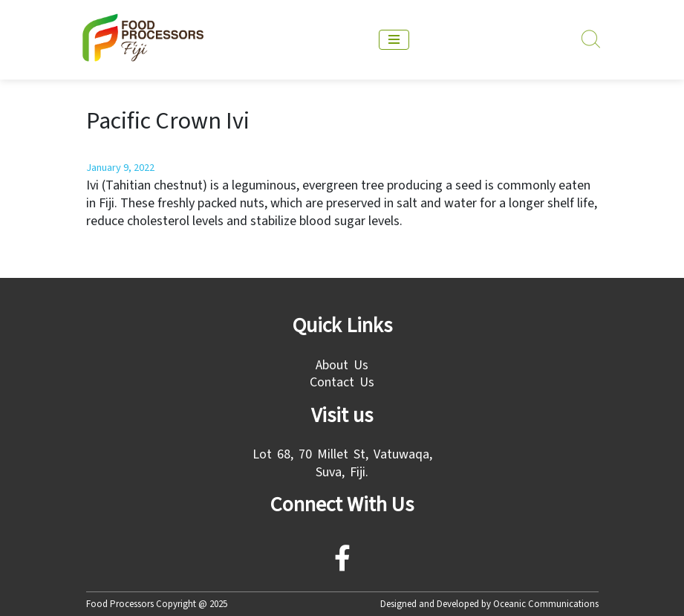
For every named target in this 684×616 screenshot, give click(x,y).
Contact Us (342, 382)
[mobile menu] (394, 40)
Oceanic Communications (546, 604)
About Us (342, 365)
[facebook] (342, 564)
